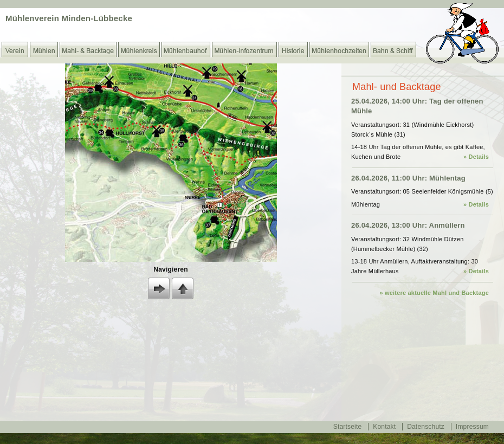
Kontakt (384, 427)
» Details (476, 157)
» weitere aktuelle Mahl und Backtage (434, 293)
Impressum (472, 427)
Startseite (348, 427)
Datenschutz (426, 427)
